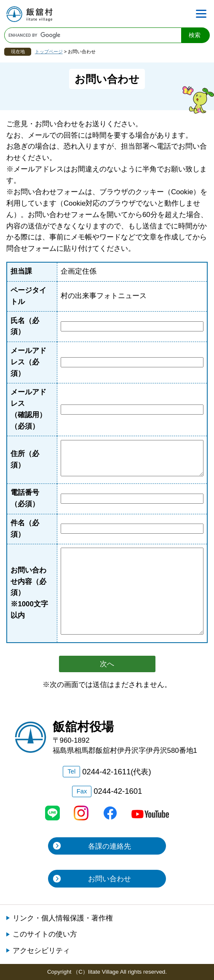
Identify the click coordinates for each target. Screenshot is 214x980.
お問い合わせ (110, 879)
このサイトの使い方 (45, 934)
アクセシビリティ (41, 951)
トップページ (49, 52)
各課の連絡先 (110, 846)
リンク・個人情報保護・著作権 (63, 918)
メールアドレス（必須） (28, 362)
